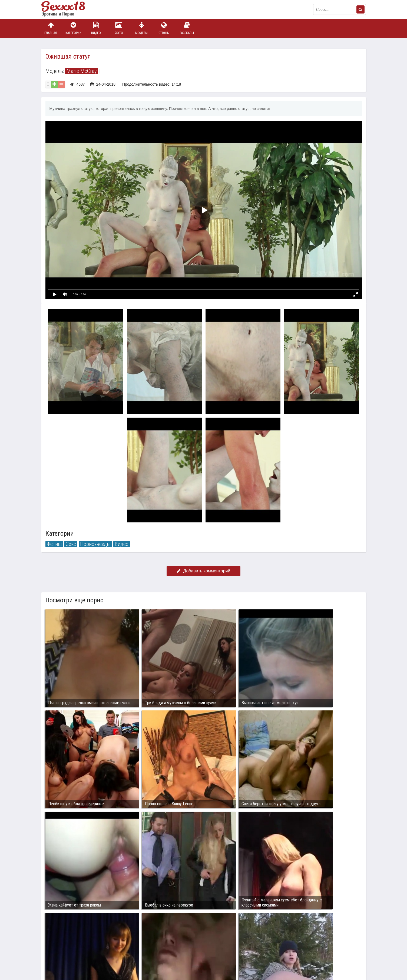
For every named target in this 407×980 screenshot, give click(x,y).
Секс (71, 544)
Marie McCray (82, 71)
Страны (164, 28)
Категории (73, 28)
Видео (96, 28)
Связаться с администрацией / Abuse (74, 947)
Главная (51, 28)
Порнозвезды (95, 544)
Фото (119, 28)
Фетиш (54, 544)
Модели (141, 28)
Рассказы (187, 28)
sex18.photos (99, 951)
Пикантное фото (68, 9)
